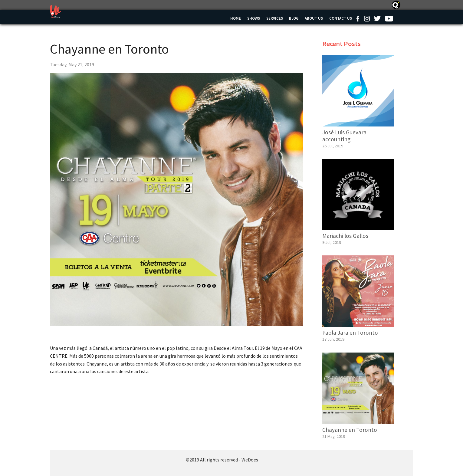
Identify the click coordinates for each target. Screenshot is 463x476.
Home (236, 18)
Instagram (367, 18)
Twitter (377, 18)
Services (275, 18)
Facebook (358, 18)
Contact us (341, 18)
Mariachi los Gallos (345, 236)
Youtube (389, 18)
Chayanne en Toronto (350, 430)
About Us (314, 18)
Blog (294, 18)
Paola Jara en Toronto (350, 333)
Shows (254, 18)
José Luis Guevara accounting (344, 136)
